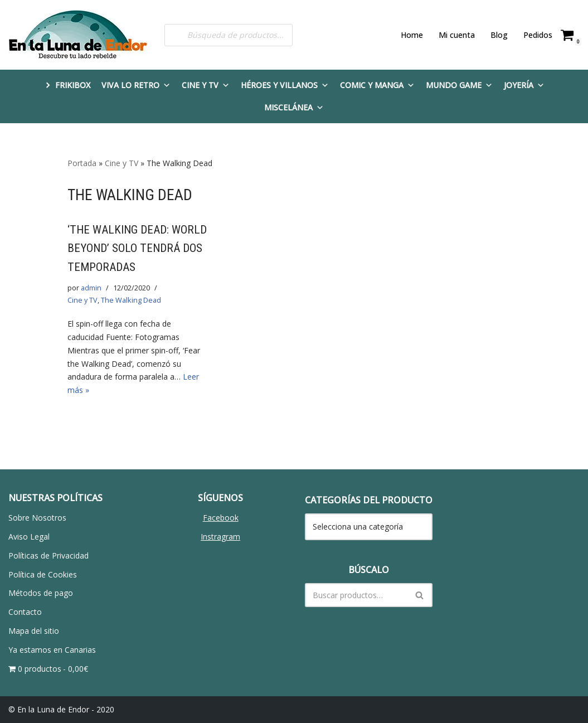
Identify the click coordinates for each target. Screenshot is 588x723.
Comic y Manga (377, 85)
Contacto (25, 612)
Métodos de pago (41, 593)
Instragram (220, 537)
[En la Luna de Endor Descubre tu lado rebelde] (78, 35)
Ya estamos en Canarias (52, 650)
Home (412, 35)
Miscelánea (294, 107)
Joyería (524, 85)
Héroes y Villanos (285, 85)
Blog (499, 35)
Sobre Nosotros (37, 518)
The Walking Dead (131, 300)
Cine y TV (206, 85)
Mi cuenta (457, 35)
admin (91, 288)
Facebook (221, 518)
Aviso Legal (29, 537)
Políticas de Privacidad (48, 555)
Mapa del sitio (34, 631)
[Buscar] (356, 595)
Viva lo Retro (136, 85)
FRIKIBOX (73, 85)
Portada (82, 163)
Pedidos (538, 35)
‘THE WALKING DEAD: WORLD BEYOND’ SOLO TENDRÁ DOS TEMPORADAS (137, 248)
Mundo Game (459, 85)
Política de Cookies (43, 574)
